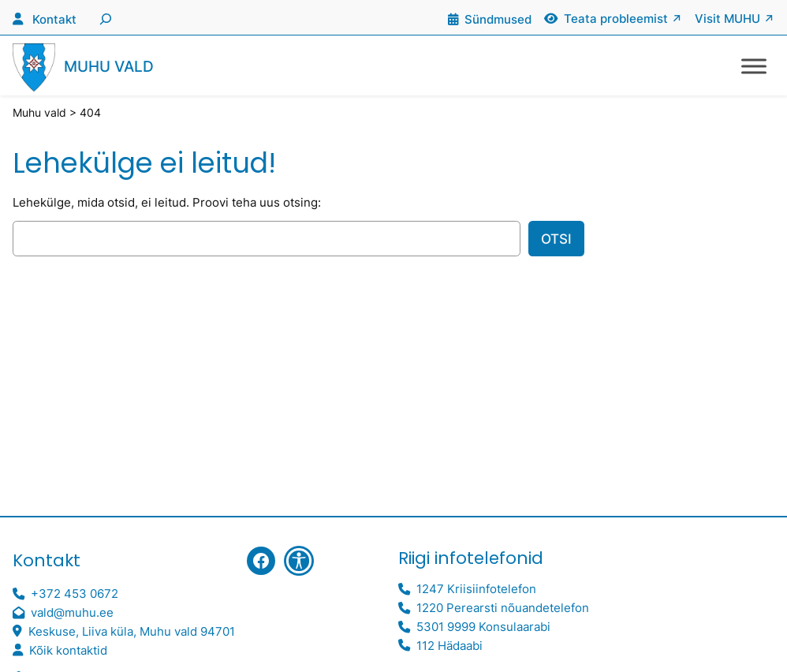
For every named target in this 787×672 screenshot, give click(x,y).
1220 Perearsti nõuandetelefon (503, 608)
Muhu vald (109, 67)
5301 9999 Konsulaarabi (483, 627)
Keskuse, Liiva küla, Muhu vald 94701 (132, 631)
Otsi (556, 239)
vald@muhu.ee (72, 612)
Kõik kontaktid (68, 650)
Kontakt (54, 19)
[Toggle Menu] (754, 66)
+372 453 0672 (75, 594)
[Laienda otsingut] (104, 17)
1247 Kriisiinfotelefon (476, 589)
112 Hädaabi (449, 646)
